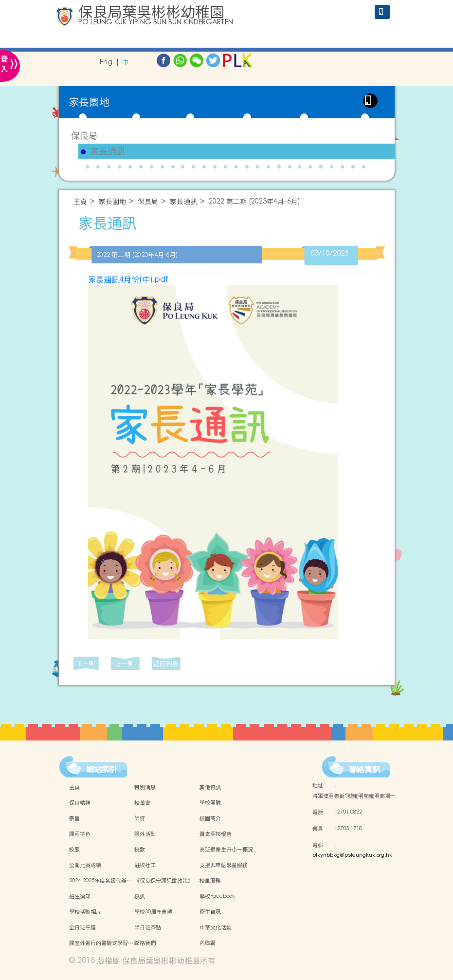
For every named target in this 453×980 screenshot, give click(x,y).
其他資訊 (210, 787)
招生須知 (80, 896)
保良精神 (80, 803)
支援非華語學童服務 (224, 865)
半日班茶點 (148, 927)
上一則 (125, 664)
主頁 (80, 202)
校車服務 (210, 881)
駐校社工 (145, 865)
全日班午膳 (82, 927)
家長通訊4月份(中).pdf (128, 279)
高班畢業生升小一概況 (226, 850)
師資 (140, 818)
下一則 (86, 664)
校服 (74, 850)
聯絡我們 (145, 943)
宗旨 (74, 818)
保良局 (84, 136)
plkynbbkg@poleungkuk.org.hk (352, 855)
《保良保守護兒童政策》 (164, 881)
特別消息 (145, 787)
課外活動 (145, 834)
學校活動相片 (85, 912)
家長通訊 (108, 151)
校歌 (140, 850)
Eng (106, 63)
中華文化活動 (216, 927)
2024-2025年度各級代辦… (100, 881)
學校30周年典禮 (153, 912)
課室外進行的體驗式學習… (101, 943)
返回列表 (166, 664)
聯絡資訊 (364, 769)
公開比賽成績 (85, 865)
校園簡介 (210, 818)
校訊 (140, 896)
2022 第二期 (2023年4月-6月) (254, 202)
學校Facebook (217, 896)
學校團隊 (210, 803)
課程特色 (80, 834)
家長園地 (112, 202)
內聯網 (208, 943)
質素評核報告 (216, 834)
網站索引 (102, 769)
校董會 (142, 803)
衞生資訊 (210, 912)
